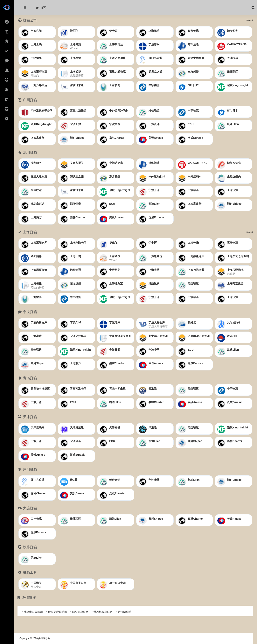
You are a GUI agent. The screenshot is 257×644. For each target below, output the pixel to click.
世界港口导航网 (33, 612)
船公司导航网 (80, 612)
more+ (250, 20)
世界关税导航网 (58, 612)
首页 (41, 8)
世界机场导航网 (103, 612)
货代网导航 (125, 612)
